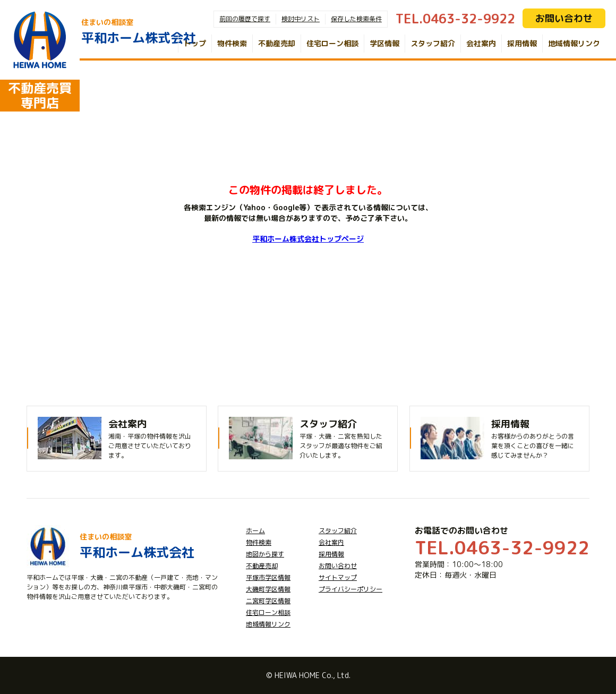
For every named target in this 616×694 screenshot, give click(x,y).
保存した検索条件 (356, 19)
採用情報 (522, 43)
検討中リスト (301, 19)
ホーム (255, 531)
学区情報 (384, 43)
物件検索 (232, 43)
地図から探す (265, 554)
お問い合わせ (564, 18)
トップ (195, 43)
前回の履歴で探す (245, 19)
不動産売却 (277, 43)
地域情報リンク (574, 43)
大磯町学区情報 (268, 589)
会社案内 (481, 43)
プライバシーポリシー (350, 589)
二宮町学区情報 (268, 601)
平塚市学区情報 (268, 577)
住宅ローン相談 (332, 43)
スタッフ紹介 (433, 43)
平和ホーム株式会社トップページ (308, 239)
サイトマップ (338, 577)
